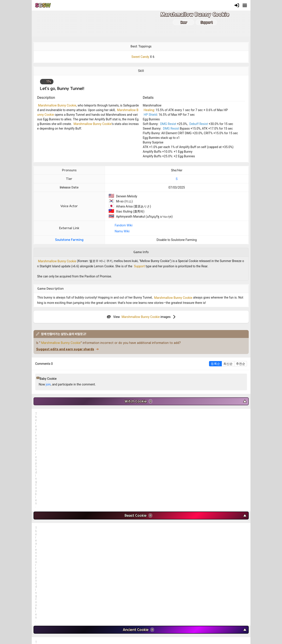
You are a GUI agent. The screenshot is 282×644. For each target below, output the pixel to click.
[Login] (237, 5)
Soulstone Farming (69, 240)
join (48, 384)
